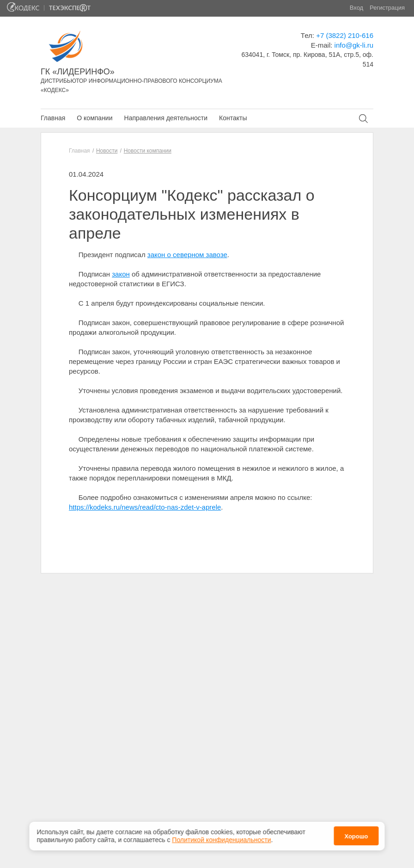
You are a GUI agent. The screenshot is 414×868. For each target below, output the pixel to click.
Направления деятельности (166, 118)
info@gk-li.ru (354, 45)
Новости (107, 151)
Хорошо (356, 834)
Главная (53, 118)
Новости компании (148, 151)
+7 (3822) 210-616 (345, 35)
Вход (356, 8)
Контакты (233, 118)
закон (121, 274)
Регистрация (387, 8)
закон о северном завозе (187, 255)
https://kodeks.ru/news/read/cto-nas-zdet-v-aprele (145, 507)
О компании (94, 118)
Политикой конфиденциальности (221, 837)
